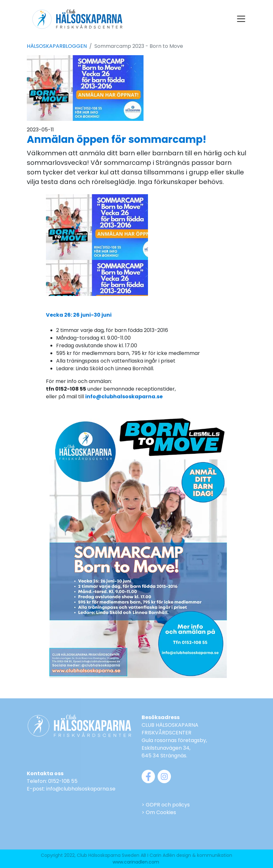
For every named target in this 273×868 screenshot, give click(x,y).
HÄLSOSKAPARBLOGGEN (57, 46)
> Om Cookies (159, 812)
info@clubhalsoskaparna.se (81, 789)
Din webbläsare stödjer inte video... (97, 245)
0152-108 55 (63, 781)
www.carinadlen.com (136, 862)
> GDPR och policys (166, 805)
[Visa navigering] (241, 19)
